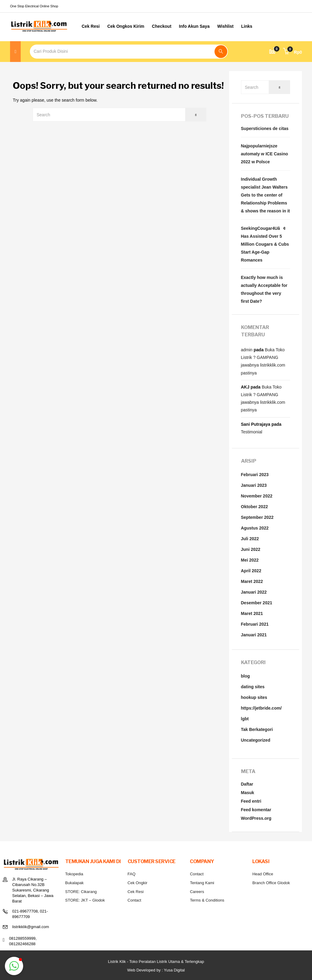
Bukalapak (74, 883)
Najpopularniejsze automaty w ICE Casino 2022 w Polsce (265, 154)
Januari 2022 (254, 592)
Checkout (162, 26)
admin (247, 350)
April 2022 (251, 571)
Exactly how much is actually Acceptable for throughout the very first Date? (264, 289)
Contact (135, 900)
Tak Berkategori (257, 729)
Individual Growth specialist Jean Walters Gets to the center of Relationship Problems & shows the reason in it (266, 195)
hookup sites (254, 697)
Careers (197, 892)
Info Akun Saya (194, 26)
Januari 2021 (254, 635)
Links (247, 26)
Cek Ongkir (138, 883)
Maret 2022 (252, 581)
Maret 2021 (252, 613)
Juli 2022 (250, 539)
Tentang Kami (202, 883)
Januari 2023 (254, 485)
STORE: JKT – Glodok (85, 900)
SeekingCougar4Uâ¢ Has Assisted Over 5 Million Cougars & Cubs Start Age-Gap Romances (265, 244)
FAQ (132, 874)
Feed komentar (256, 810)
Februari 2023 (255, 475)
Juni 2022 (251, 549)
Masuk (248, 793)
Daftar (247, 784)
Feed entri (251, 801)
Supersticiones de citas (265, 128)
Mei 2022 (250, 560)
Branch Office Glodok (271, 883)
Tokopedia (74, 874)
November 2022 (257, 496)
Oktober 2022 (255, 507)
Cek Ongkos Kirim (126, 26)
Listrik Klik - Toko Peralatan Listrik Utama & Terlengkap (156, 962)
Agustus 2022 (255, 528)
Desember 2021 (257, 603)
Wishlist (225, 26)
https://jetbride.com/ (261, 708)
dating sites (253, 687)
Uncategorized (256, 740)
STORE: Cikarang (81, 892)
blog (246, 676)
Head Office (263, 874)
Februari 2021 (255, 624)
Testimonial (252, 432)
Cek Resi (91, 26)
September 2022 (257, 517)
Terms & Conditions (207, 900)
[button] (292, 52)
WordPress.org (256, 818)
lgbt (245, 719)
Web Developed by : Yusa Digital (156, 970)
